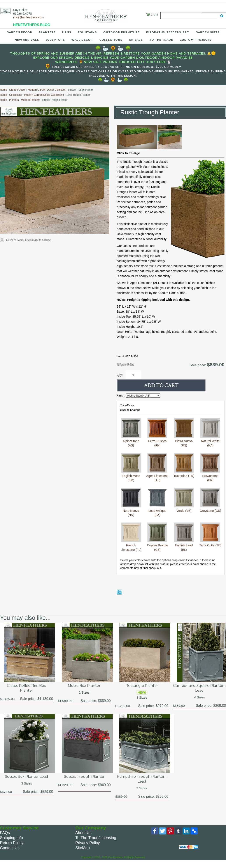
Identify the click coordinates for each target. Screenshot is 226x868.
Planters (47, 32)
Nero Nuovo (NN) (131, 511)
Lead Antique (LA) (157, 511)
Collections (111, 40)
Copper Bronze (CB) (157, 545)
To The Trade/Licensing (96, 838)
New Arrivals (27, 40)
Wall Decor (82, 40)
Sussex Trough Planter (84, 777)
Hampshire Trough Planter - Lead (142, 779)
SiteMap (82, 848)
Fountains (87, 32)
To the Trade (161, 40)
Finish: (121, 396)
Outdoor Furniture (121, 32)
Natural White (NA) (210, 441)
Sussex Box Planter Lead (26, 777)
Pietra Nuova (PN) (184, 441)
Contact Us (10, 848)
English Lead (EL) (184, 545)
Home (4, 90)
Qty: (120, 375)
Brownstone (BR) (210, 476)
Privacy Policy (88, 843)
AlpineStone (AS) (131, 441)
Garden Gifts (208, 32)
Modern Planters (31, 100)
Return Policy (12, 843)
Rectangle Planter (142, 686)
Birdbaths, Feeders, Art (168, 32)
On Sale (136, 40)
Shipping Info (11, 838)
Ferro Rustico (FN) (157, 441)
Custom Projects (196, 40)
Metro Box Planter (84, 686)
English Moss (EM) (131, 476)
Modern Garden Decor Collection (47, 90)
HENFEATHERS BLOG (32, 25)
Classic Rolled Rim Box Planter (26, 688)
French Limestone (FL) (131, 545)
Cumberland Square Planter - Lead (199, 688)
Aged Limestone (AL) (157, 476)
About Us (83, 833)
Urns (67, 32)
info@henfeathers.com (29, 17)
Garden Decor (19, 32)
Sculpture (55, 40)
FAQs (5, 833)
